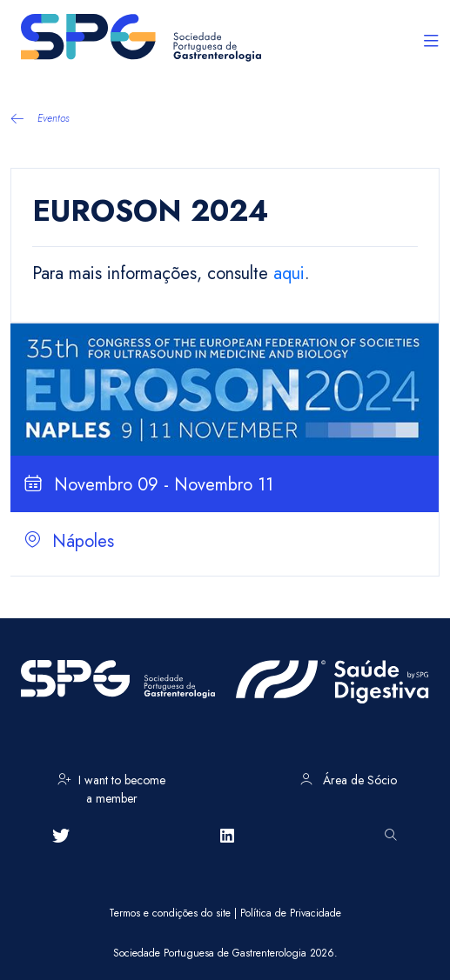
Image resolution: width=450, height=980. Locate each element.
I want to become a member (111, 786)
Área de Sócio (349, 780)
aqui (289, 273)
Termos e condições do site (170, 913)
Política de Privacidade (291, 913)
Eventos (40, 118)
